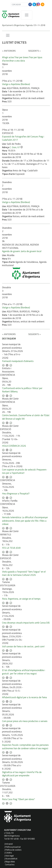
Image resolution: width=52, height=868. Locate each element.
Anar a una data (17, 61)
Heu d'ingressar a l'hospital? (16, 494)
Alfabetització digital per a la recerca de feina (24, 697)
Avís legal (9, 856)
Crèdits (9, 853)
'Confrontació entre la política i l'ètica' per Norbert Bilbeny (22, 390)
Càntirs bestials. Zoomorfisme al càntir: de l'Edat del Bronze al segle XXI (26, 417)
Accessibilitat (11, 859)
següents (34, 51)
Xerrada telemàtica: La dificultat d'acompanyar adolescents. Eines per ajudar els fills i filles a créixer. (25, 521)
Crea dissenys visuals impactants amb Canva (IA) (26, 623)
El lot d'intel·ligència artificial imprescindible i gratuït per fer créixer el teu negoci (24, 672)
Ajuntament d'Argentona (13, 25)
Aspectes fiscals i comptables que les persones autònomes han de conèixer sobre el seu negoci (26, 747)
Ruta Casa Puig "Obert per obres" (19, 799)
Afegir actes (8, 57)
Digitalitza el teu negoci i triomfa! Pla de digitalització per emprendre (22, 774)
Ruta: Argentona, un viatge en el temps (21, 599)
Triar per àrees (21, 57)
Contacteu (10, 864)
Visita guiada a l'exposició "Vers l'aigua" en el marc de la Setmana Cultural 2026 (24, 573)
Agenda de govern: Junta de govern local (22, 251)
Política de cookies (13, 850)
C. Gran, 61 (15, 147)
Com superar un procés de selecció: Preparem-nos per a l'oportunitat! (25, 471)
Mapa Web (10, 862)
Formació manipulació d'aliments (18, 361)
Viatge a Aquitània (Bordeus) (16, 84)
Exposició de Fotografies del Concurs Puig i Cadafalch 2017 (23, 138)
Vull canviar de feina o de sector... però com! (23, 646)
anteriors (9, 51)
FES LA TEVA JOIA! (11, 548)
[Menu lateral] (8, 35)
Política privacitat (13, 847)
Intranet (9, 844)
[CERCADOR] (22, 4)
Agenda (29, 25)
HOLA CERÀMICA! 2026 (14, 446)
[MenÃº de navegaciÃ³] (27, 15)
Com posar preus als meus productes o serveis (25, 721)
